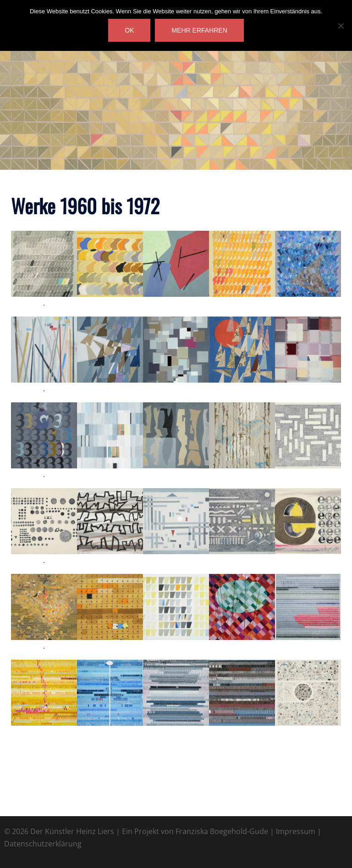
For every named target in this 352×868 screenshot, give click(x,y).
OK (129, 30)
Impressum (296, 831)
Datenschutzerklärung (43, 844)
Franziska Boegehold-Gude (222, 831)
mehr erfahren (199, 30)
